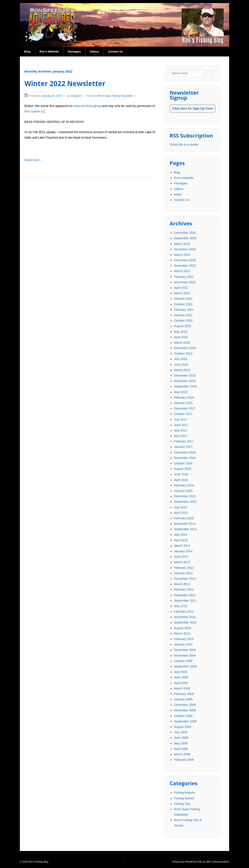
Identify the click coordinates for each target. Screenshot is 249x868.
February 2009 (184, 694)
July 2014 (181, 535)
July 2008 (181, 732)
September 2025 (185, 238)
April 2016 (181, 480)
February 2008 (184, 760)
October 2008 (183, 716)
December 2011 (185, 595)
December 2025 (185, 233)
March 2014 (182, 546)
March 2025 (182, 244)
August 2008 (183, 727)
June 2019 (181, 365)
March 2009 (182, 688)
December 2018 (185, 375)
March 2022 (182, 293)
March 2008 (182, 754)
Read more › (33, 160)
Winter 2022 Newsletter (65, 83)
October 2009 (183, 661)
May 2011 (181, 606)
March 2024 (182, 255)
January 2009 (183, 699)
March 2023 (182, 271)
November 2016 (185, 458)
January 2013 (183, 573)
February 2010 (184, 639)
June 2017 (181, 425)
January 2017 (183, 447)
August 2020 (183, 326)
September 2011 (185, 601)
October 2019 (183, 353)
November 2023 (185, 266)
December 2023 (185, 260)
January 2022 (183, 299)
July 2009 (181, 672)
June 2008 (181, 738)
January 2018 (183, 403)
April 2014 (181, 540)
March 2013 (182, 562)
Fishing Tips (182, 804)
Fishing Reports (185, 793)
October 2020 (183, 321)
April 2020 (181, 337)
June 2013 (181, 557)
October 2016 (183, 463)
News (178, 194)
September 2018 (185, 386)
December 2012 (185, 579)
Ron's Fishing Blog (38, 862)
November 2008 (185, 710)
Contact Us (115, 52)
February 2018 (184, 397)
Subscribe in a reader (184, 144)
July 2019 (181, 359)
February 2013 (184, 568)
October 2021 (183, 304)
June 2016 (181, 474)
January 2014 (183, 551)
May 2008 (181, 743)
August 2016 (183, 469)
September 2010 (185, 622)
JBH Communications (218, 862)
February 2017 (184, 441)
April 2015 (181, 513)
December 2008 (185, 705)
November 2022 (185, 282)
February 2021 (184, 310)
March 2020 (182, 343)
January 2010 (183, 644)
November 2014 (185, 524)
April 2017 (181, 436)
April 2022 (181, 288)
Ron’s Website (49, 52)
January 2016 (183, 491)
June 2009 (181, 677)
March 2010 (182, 634)
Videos (94, 52)
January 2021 (183, 315)
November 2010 (185, 617)
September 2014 (185, 529)
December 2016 (185, 452)
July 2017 (181, 420)
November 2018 (185, 381)
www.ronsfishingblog (87, 106)
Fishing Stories (184, 798)
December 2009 (185, 650)
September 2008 (185, 721)
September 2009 (185, 666)
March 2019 (182, 370)
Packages (74, 52)
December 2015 (185, 496)
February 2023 (184, 277)
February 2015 (184, 518)
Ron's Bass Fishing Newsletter (115, 96)
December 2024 (185, 249)
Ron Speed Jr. (34, 111)
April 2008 (181, 749)
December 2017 (185, 408)
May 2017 (181, 430)
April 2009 (181, 683)
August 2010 (183, 628)
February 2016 (184, 485)
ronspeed (76, 96)
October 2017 (183, 414)
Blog (27, 52)
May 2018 (181, 392)
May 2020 (181, 332)
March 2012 (182, 584)
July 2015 (181, 507)
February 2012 (184, 589)
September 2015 (185, 502)
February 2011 (184, 612)
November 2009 (185, 656)
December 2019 (185, 348)
